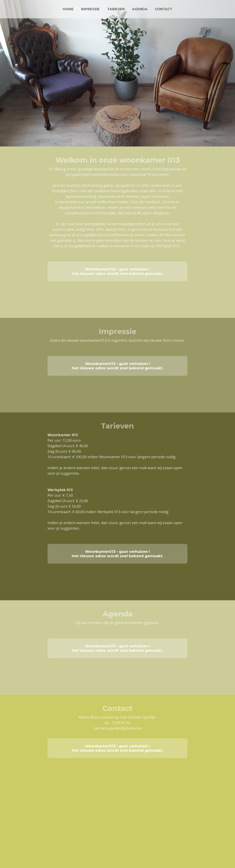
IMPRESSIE (90, 9)
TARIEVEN (116, 9)
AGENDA (140, 9)
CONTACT (164, 9)
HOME (68, 9)
